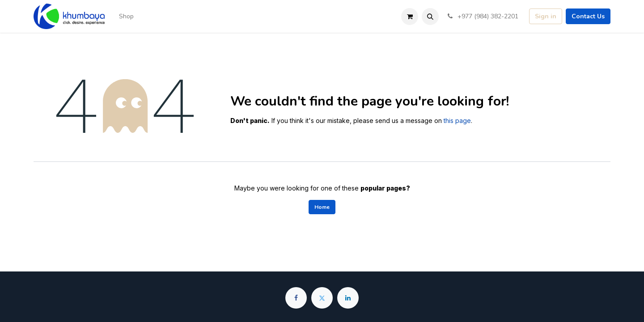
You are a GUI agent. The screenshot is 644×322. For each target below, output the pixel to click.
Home (322, 207)
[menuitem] (126, 16)
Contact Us (588, 16)
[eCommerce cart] (410, 17)
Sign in (546, 16)
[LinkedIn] (348, 298)
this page (457, 121)
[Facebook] (296, 298)
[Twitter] (322, 298)
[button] (430, 17)
